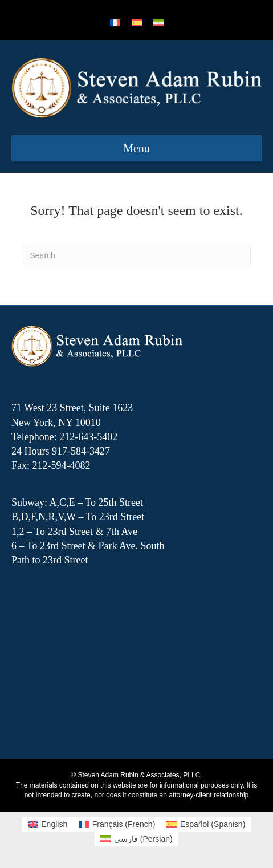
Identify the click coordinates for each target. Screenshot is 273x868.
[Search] (137, 255)
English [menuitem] (54, 824)
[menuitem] (115, 23)
